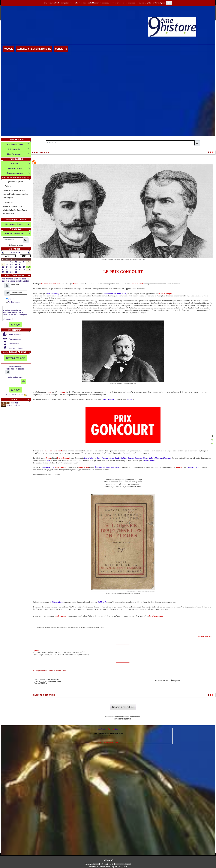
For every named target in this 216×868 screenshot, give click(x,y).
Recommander (15, 339)
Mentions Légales (16, 348)
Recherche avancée (16, 245)
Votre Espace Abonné (17, 352)
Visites (21, 399)
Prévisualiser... (163, 681)
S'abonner (11, 299)
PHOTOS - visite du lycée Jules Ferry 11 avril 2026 (15, 210)
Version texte (14, 344)
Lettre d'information (17, 275)
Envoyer (16, 325)
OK (169, 3)
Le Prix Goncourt (41, 152)
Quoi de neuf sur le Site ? (16, 178)
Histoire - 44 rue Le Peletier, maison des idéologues (15, 194)
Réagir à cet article (123, 707)
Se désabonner (13, 302)
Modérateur (19, 330)
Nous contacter (15, 335)
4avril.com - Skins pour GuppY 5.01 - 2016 (108, 867)
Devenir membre (16, 358)
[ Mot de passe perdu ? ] (16, 395)
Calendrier (20, 249)
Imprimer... (176, 681)
